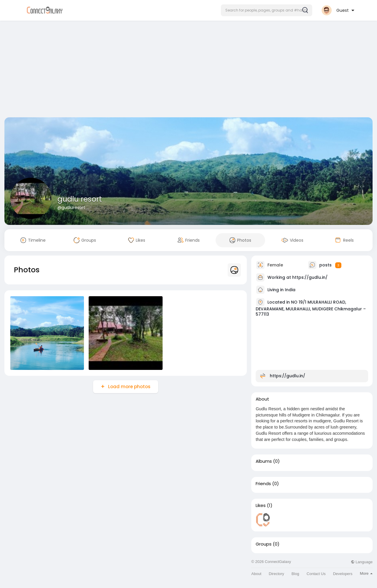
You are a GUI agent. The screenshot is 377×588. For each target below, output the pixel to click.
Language (362, 562)
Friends (263, 484)
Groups (264, 544)
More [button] (366, 573)
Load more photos (129, 387)
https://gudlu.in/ (310, 277)
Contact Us (316, 574)
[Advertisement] (188, 70)
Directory (277, 574)
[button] (267, 10)
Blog (295, 574)
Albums (264, 461)
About (256, 574)
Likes (261, 505)
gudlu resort (80, 199)
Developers (343, 574)
